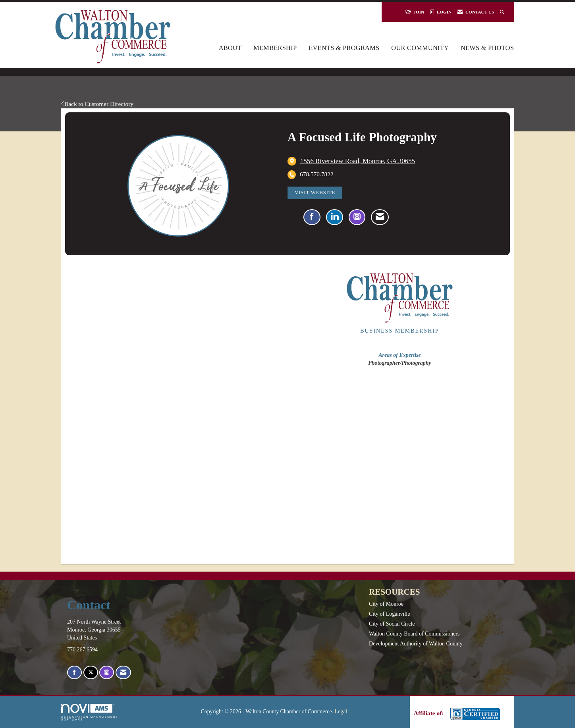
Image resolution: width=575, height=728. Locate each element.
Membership (275, 48)
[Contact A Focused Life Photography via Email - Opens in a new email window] (380, 217)
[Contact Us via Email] (123, 673)
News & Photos (487, 48)
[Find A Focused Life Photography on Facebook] (312, 217)
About (230, 48)
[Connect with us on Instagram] (107, 673)
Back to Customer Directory (97, 104)
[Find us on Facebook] (74, 673)
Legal (341, 712)
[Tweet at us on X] (91, 673)
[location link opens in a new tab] (358, 161)
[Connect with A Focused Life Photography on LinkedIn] (335, 217)
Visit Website (315, 193)
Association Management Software (90, 712)
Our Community (420, 48)
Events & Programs (344, 48)
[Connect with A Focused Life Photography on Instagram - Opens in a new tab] (357, 217)
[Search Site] (503, 12)
